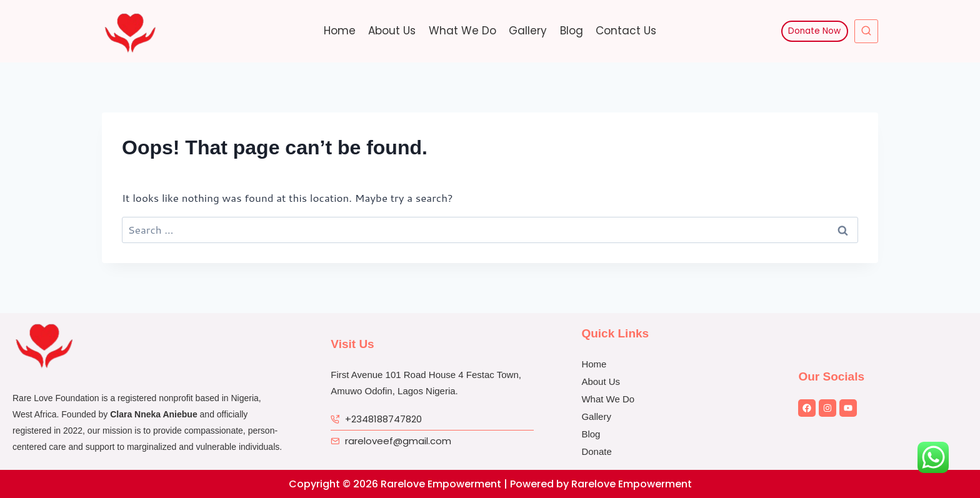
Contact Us (626, 31)
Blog (572, 31)
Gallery (528, 31)
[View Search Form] (866, 31)
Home (340, 31)
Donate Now (814, 31)
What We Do (462, 31)
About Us (392, 31)
